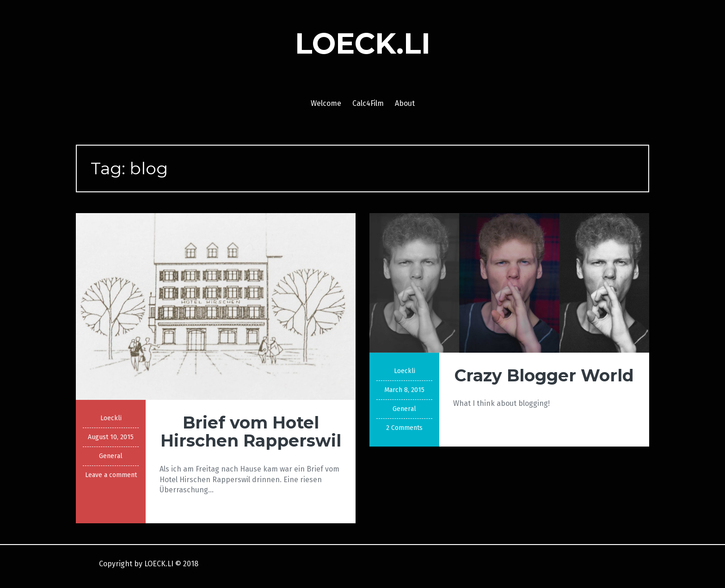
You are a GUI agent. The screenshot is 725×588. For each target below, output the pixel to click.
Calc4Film (368, 103)
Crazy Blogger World (544, 375)
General (111, 456)
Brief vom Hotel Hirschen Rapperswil (251, 432)
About (405, 103)
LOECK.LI (363, 43)
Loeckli (111, 418)
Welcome (326, 103)
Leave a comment (111, 475)
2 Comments (404, 428)
